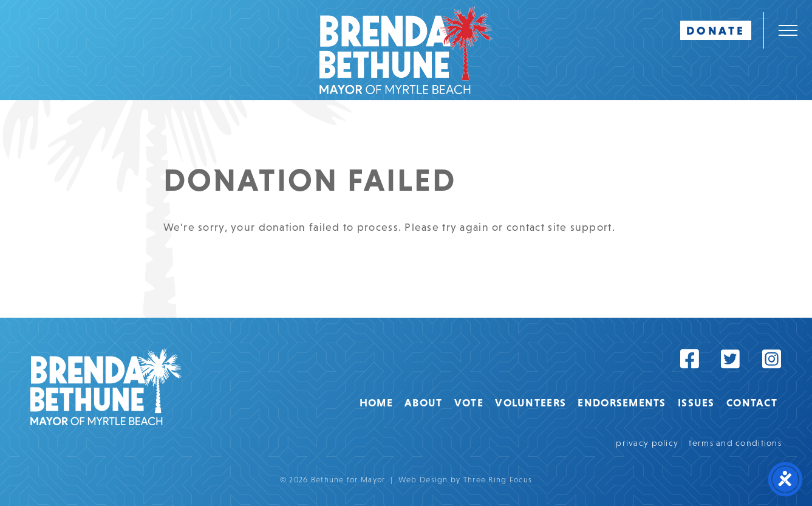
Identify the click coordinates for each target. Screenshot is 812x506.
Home (376, 403)
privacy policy (647, 443)
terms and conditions (735, 443)
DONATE (716, 30)
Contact (752, 403)
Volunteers (531, 403)
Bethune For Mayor (406, 50)
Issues (696, 403)
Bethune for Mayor (106, 387)
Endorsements (622, 403)
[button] (788, 30)
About (423, 403)
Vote (469, 403)
